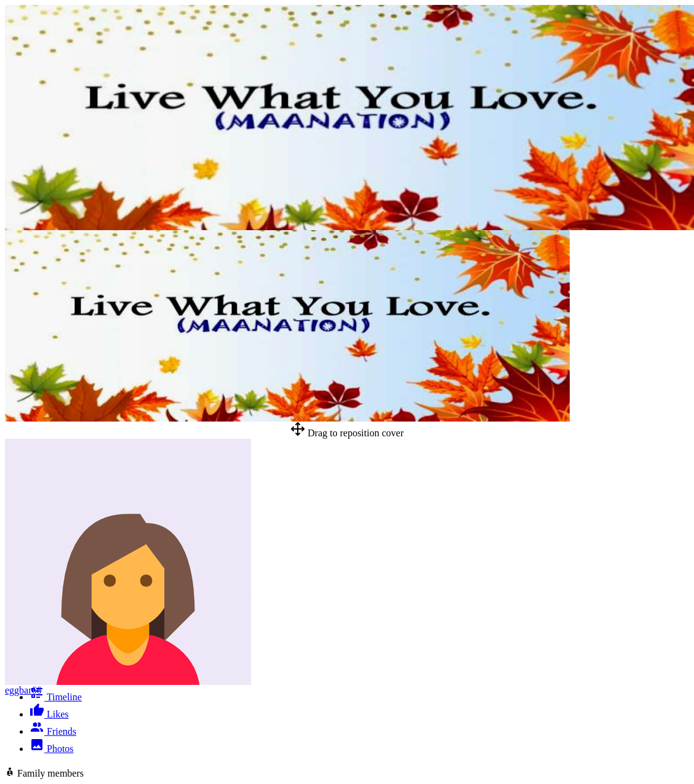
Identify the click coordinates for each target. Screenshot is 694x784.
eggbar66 (23, 690)
